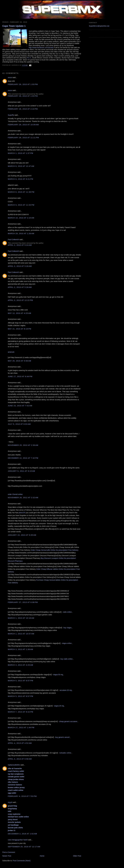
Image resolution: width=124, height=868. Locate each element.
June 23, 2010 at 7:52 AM (20, 406)
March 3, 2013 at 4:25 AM (21, 665)
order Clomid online (15, 494)
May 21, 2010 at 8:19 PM (20, 329)
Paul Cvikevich (13, 240)
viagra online (67, 643)
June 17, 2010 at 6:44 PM (20, 376)
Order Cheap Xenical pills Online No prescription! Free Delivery (55, 550)
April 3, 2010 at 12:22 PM (20, 300)
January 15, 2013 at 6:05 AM (22, 535)
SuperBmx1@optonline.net (99, 26)
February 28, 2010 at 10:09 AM (23, 125)
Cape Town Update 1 (14, 26)
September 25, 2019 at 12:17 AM (24, 847)
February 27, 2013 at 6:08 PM (23, 602)
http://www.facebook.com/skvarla (41, 48)
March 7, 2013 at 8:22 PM (21, 712)
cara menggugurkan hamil (18, 840)
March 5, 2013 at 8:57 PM (21, 681)
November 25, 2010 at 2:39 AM (23, 445)
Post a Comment (9, 852)
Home (42, 856)
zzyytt (10, 802)
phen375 (22, 513)
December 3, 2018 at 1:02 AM (22, 834)
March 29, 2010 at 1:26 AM (21, 233)
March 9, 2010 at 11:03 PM (21, 205)
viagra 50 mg (58, 675)
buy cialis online (67, 659)
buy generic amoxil (62, 737)
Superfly (11, 115)
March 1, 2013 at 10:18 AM (21, 618)
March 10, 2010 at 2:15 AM (21, 218)
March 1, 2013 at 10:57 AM (21, 634)
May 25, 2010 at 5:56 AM (20, 361)
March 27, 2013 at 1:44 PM (21, 728)
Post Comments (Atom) (22, 861)
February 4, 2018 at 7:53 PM (22, 796)
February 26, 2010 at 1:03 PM (23, 84)
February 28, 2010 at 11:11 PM (23, 138)
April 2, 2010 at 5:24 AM (20, 245)
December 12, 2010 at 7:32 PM (23, 458)
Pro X (29, 58)
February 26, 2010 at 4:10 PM (23, 109)
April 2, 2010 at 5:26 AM (20, 266)
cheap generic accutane (68, 721)
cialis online (67, 612)
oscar (10, 77)
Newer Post (7, 856)
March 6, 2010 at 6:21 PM (21, 179)
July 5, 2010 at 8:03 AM (19, 424)
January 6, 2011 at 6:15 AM (21, 471)
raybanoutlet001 (14, 765)
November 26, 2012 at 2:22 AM (23, 498)
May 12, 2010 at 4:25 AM (20, 313)
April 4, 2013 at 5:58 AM (20, 759)
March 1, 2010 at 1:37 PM (21, 153)
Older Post (77, 856)
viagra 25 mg (59, 706)
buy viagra (68, 628)
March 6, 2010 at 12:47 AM (21, 166)
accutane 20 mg (66, 690)
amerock (11, 352)
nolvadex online (65, 753)
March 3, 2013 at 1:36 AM (21, 649)
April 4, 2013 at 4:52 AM (20, 743)
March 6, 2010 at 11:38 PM (21, 192)
